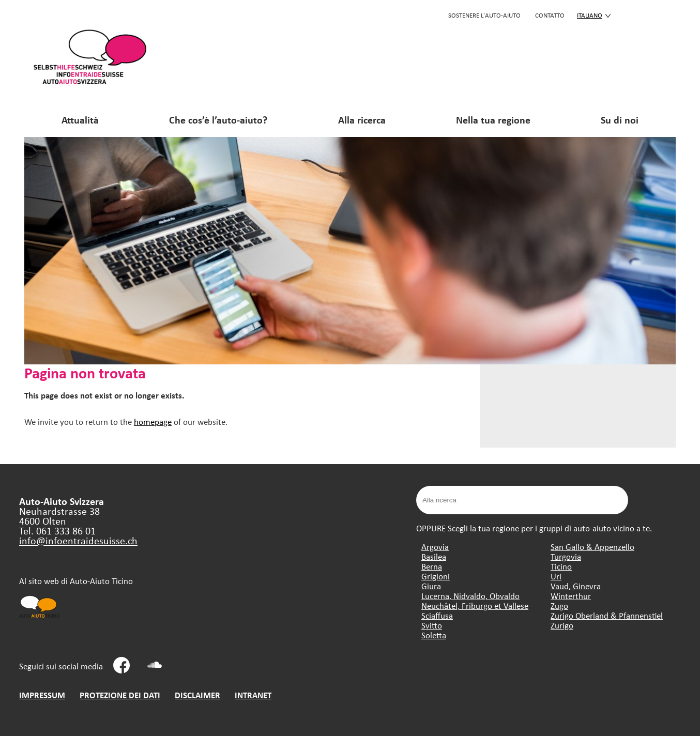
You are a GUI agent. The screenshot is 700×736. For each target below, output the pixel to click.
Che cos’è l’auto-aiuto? (218, 120)
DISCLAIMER (197, 695)
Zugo (559, 605)
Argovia (435, 547)
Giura (431, 586)
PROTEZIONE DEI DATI (120, 695)
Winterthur (571, 596)
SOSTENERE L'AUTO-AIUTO (484, 15)
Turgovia (566, 556)
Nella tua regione (493, 120)
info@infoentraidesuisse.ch (78, 540)
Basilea (434, 556)
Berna (432, 566)
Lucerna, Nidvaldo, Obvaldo (470, 596)
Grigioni (436, 576)
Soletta (434, 635)
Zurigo (562, 625)
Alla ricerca (362, 120)
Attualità (80, 120)
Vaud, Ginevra (576, 586)
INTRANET (253, 695)
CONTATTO (550, 15)
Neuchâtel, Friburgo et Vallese (475, 605)
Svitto (432, 625)
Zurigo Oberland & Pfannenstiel (607, 615)
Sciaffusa (437, 615)
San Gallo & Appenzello (592, 547)
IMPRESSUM (42, 695)
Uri (556, 576)
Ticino (561, 566)
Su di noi (620, 120)
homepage (153, 421)
